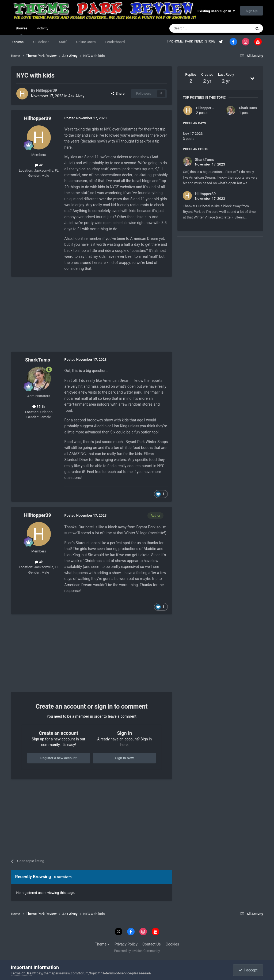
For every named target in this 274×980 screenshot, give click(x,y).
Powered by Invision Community (137, 951)
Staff (63, 42)
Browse (22, 31)
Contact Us (152, 944)
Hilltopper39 (47, 90)
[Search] (198, 28)
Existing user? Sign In (216, 11)
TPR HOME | (176, 41)
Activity (43, 28)
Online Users (86, 42)
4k (39, 165)
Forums (18, 42)
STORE (211, 41)
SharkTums (38, 360)
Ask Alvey (76, 96)
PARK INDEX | (195, 41)
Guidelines (41, 42)
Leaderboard (115, 42)
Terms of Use (21, 973)
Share (118, 93)
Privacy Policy (126, 944)
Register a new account (59, 758)
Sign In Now (125, 758)
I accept (248, 970)
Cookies (172, 944)
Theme (102, 944)
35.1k (39, 407)
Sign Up (252, 11)
